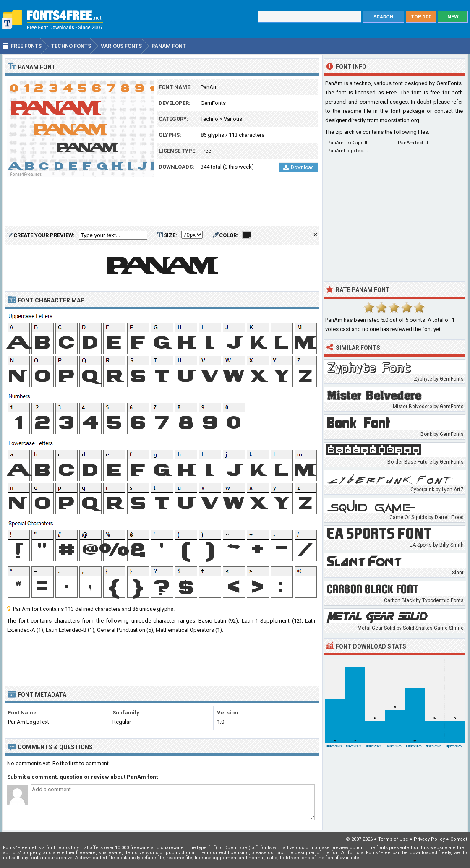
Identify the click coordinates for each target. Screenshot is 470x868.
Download (299, 167)
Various (233, 119)
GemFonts (213, 103)
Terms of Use (393, 839)
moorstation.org (399, 120)
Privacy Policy (429, 839)
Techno (209, 119)
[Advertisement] (162, 203)
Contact (459, 839)
